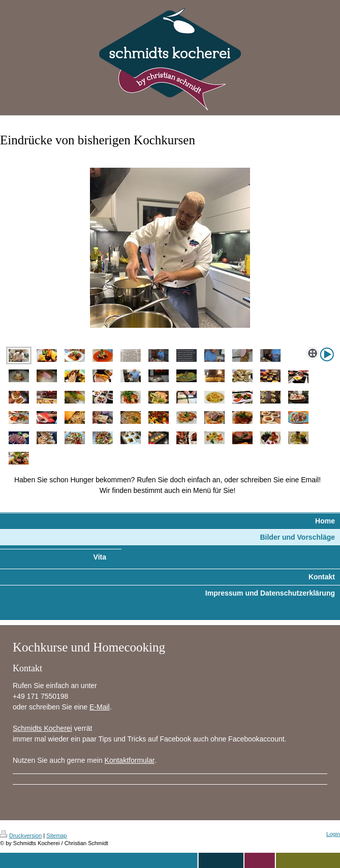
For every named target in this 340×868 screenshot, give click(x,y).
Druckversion (21, 835)
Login (333, 834)
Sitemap (56, 835)
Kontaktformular (130, 760)
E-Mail (100, 707)
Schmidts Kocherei (42, 728)
